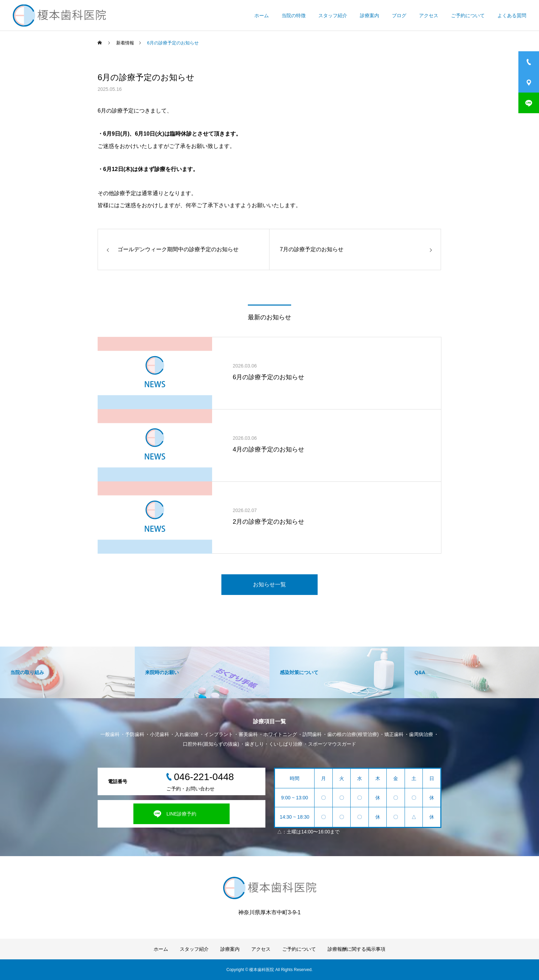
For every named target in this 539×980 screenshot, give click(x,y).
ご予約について (468, 15)
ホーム (262, 15)
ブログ (399, 15)
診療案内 (370, 15)
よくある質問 (512, 15)
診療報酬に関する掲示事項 (356, 949)
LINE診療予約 (181, 814)
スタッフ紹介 (333, 15)
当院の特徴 (294, 15)
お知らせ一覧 (269, 584)
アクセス (429, 15)
